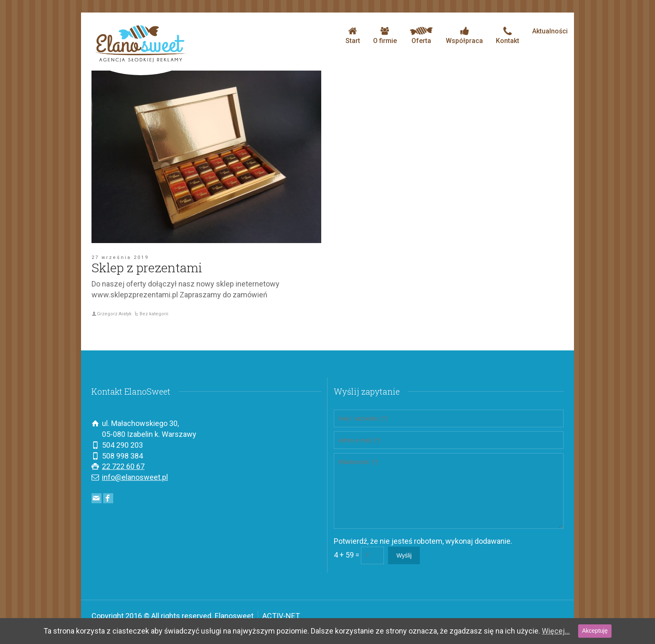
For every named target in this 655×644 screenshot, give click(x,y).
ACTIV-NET (281, 616)
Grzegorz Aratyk (114, 314)
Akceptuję (595, 631)
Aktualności (550, 31)
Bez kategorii (154, 314)
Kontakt (508, 36)
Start (353, 36)
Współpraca (464, 36)
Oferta (421, 36)
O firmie (385, 36)
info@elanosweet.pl (135, 477)
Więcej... (556, 631)
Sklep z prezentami (147, 267)
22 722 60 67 (123, 466)
